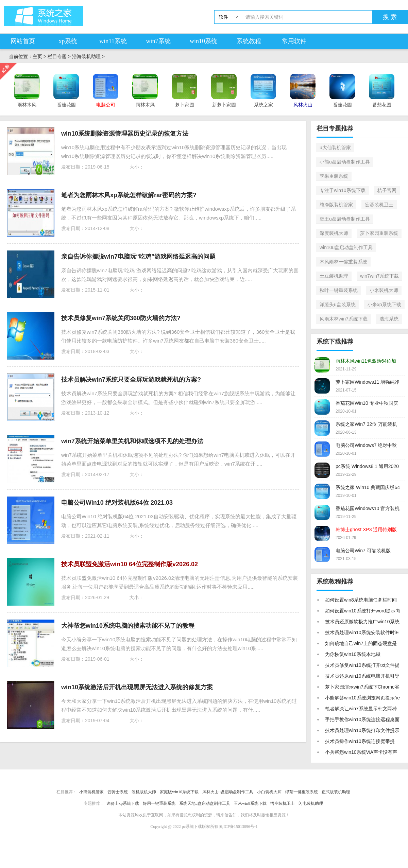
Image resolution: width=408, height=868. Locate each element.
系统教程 (249, 41)
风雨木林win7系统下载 (344, 319)
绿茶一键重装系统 (302, 792)
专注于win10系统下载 (343, 190)
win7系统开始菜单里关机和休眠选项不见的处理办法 (132, 441)
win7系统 (158, 41)
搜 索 (390, 17)
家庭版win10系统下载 (179, 792)
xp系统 (68, 41)
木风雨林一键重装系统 (343, 262)
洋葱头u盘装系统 (338, 305)
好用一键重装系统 (159, 803)
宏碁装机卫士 (379, 205)
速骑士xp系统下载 (123, 803)
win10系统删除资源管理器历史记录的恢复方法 (125, 134)
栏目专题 (57, 56)
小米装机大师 (384, 290)
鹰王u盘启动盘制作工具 (345, 219)
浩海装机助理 (86, 56)
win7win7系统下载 (379, 276)
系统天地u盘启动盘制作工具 (205, 803)
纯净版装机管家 (336, 205)
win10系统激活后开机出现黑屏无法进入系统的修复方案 (137, 687)
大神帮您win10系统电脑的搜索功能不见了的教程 (128, 626)
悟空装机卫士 (283, 803)
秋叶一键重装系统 (339, 290)
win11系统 (113, 41)
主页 (37, 56)
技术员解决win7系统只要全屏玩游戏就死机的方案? (131, 380)
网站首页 (23, 41)
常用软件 (294, 41)
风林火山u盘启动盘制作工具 (228, 792)
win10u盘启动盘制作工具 (346, 247)
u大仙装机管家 (335, 147)
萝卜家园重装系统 (379, 233)
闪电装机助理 (311, 803)
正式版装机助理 (336, 792)
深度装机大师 (334, 233)
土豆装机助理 (334, 276)
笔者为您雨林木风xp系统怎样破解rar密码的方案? (129, 195)
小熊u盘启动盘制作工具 (345, 162)
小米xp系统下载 (384, 305)
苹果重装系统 (334, 176)
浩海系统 (389, 319)
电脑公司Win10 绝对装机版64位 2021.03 (117, 503)
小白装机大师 (269, 792)
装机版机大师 (144, 792)
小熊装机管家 (91, 792)
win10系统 (203, 41)
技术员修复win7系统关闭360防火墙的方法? (121, 318)
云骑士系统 (118, 792)
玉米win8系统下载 (250, 803)
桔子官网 (387, 190)
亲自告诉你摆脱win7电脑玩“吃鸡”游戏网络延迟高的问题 (138, 257)
